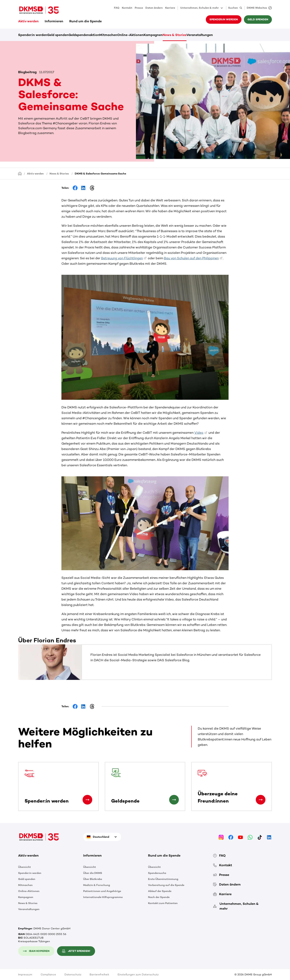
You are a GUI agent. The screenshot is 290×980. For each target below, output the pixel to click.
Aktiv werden (28, 21)
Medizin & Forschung (97, 885)
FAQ (117, 8)
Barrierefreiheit (99, 974)
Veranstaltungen (200, 35)
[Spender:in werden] (87, 800)
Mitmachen (108, 35)
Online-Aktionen (130, 35)
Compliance (48, 974)
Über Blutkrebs (93, 879)
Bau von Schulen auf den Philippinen (191, 258)
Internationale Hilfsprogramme (103, 897)
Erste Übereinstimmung (163, 879)
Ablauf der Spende (160, 891)
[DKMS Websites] (258, 8)
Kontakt (127, 8)
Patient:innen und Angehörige (102, 891)
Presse (139, 8)
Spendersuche (157, 873)
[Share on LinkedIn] (84, 188)
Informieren (54, 21)
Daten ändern (154, 8)
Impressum (25, 974)
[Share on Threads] (92, 188)
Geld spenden (258, 19)
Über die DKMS (93, 873)
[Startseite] (20, 173)
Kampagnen (153, 35)
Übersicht (24, 867)
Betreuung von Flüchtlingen (122, 258)
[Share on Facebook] (75, 188)
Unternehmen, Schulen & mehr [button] (202, 8)
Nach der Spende (159, 897)
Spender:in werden (224, 19)
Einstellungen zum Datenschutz (138, 974)
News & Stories (175, 35)
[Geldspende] (174, 800)
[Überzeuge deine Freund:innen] (261, 800)
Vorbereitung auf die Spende (166, 885)
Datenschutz (73, 974)
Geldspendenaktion (84, 35)
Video (199, 433)
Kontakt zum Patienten (163, 903)
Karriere (170, 8)
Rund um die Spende (85, 21)
